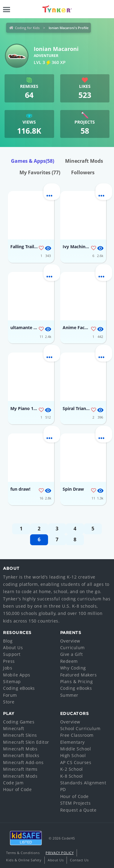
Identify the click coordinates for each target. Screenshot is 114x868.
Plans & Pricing (77, 681)
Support (12, 654)
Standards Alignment (83, 783)
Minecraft (14, 728)
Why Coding (73, 668)
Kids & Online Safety (24, 860)
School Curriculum (80, 728)
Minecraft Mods (84, 161)
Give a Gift (72, 654)
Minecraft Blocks (21, 755)
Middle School (76, 749)
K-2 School (72, 769)
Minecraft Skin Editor (26, 742)
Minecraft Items (20, 769)
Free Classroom (77, 735)
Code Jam (13, 783)
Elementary (73, 742)
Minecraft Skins (20, 735)
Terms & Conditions (23, 853)
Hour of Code (17, 789)
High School (73, 755)
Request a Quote (78, 810)
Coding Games (19, 722)
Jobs (8, 668)
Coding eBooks (19, 688)
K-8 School (72, 776)
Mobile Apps (17, 675)
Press (9, 661)
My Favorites (40, 172)
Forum (10, 695)
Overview (70, 641)
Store (9, 702)
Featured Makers (79, 675)
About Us (13, 648)
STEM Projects (76, 803)
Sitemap (12, 681)
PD (63, 789)
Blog (8, 641)
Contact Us (79, 860)
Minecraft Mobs (20, 749)
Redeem (69, 661)
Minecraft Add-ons (23, 762)
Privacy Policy (60, 853)
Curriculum (73, 648)
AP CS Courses (76, 762)
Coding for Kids (27, 28)
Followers (83, 172)
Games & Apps (33, 161)
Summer (69, 695)
